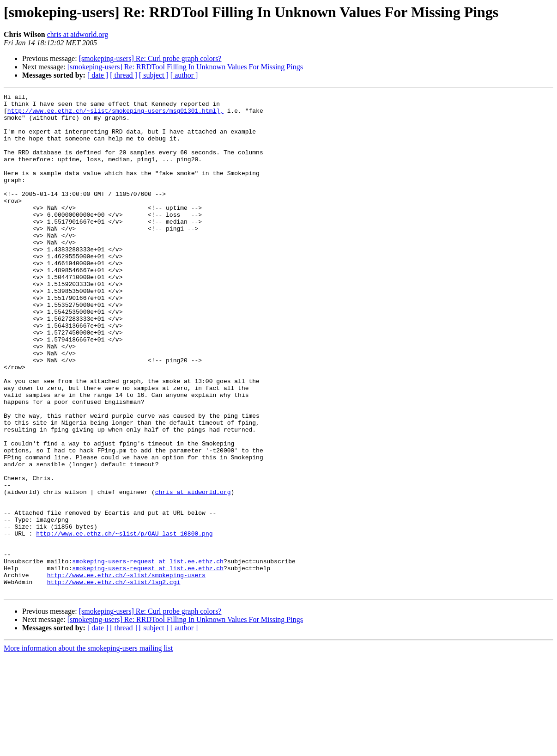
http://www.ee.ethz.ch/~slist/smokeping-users (126, 672)
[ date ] (98, 75)
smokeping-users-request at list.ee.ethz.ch (148, 655)
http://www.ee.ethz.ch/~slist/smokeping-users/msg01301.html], (115, 115)
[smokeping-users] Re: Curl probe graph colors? (150, 58)
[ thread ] (124, 75)
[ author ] (184, 75)
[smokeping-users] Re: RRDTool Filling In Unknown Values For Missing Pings (185, 67)
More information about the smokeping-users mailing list (88, 748)
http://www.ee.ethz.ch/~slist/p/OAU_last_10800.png (124, 622)
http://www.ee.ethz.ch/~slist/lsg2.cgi (114, 680)
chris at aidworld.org (78, 34)
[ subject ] (154, 75)
